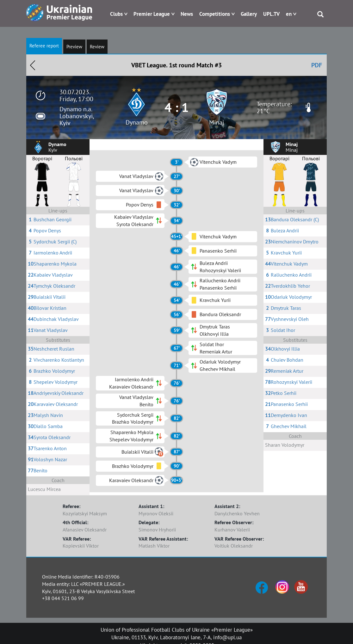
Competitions (215, 14)
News (187, 14)
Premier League (152, 14)
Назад (33, 65)
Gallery (249, 14)
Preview (74, 47)
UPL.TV (271, 14)
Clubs (116, 14)
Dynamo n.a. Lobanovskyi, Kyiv (77, 116)
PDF (317, 65)
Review (97, 47)
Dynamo (137, 122)
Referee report (44, 46)
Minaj (217, 122)
